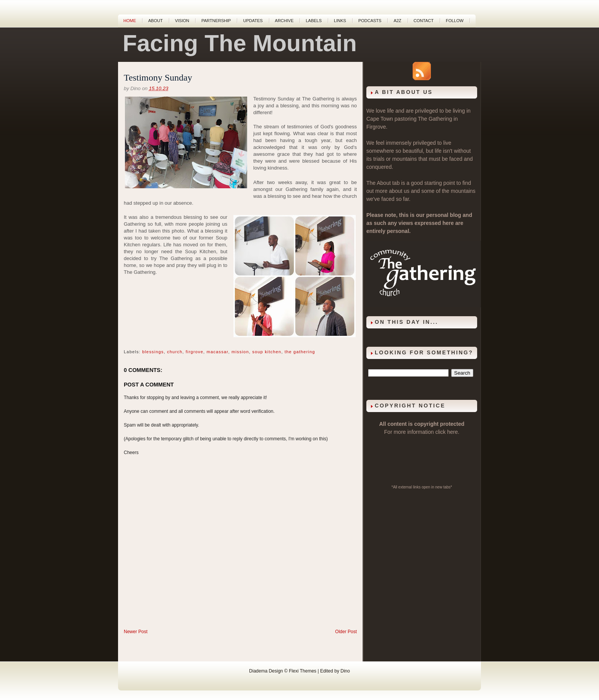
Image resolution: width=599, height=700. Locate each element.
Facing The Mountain (240, 43)
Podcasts (370, 21)
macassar (218, 352)
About (155, 21)
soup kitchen (267, 352)
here (453, 432)
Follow (455, 21)
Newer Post (136, 632)
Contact (424, 21)
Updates (253, 21)
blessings (153, 352)
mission (240, 352)
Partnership (216, 21)
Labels (314, 21)
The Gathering (435, 119)
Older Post (346, 632)
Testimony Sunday (158, 78)
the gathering (300, 352)
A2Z (397, 21)
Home (130, 21)
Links (340, 21)
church (175, 352)
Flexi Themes (303, 671)
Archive (284, 21)
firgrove (194, 352)
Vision (182, 21)
